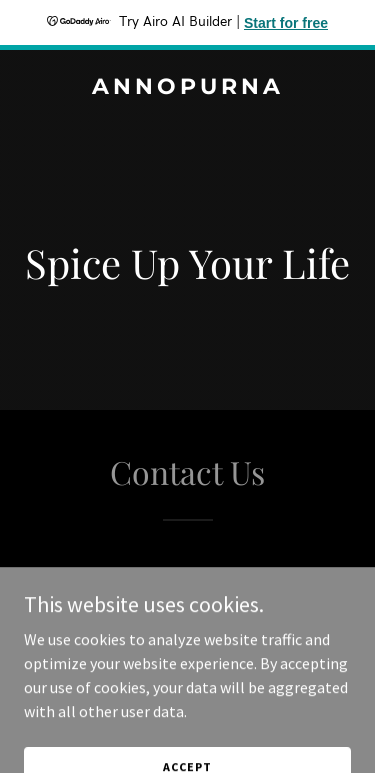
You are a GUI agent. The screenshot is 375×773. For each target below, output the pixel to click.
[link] (187, 88)
